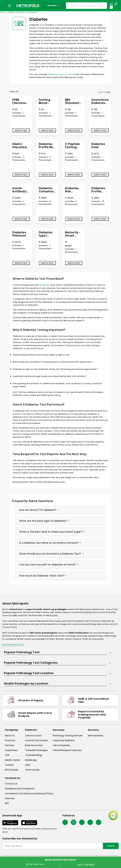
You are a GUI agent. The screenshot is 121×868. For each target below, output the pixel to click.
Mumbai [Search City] (54, 5)
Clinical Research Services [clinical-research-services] (67, 750)
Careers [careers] (9, 765)
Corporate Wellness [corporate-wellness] (64, 740)
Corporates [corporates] (11, 750)
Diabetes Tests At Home (61, 74)
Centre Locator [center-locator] (33, 736)
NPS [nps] (7, 803)
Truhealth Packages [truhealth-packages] (36, 750)
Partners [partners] (10, 745)
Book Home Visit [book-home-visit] (34, 745)
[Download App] (10, 823)
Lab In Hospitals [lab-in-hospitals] (61, 745)
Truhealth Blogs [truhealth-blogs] (34, 755)
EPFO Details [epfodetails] (12, 770)
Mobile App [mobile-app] (31, 760)
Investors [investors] (10, 740)
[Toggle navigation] (9, 6)
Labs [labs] (28, 765)
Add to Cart (21, 130)
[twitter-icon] (73, 822)
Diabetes (32, 12)
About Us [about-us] (10, 736)
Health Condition (17, 12)
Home (3, 12)
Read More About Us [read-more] (13, 644)
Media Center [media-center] (12, 760)
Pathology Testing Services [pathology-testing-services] (68, 736)
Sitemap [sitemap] (10, 798)
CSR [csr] (7, 755)
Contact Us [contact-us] (11, 784)
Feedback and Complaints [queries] (20, 789)
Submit (111, 846)
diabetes (45, 285)
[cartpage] (111, 6)
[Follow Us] (65, 822)
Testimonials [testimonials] (32, 770)
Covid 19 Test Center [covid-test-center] (36, 740)
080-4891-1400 (35, 864)
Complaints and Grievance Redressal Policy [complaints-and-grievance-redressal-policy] (29, 793)
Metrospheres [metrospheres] (96, 736)
